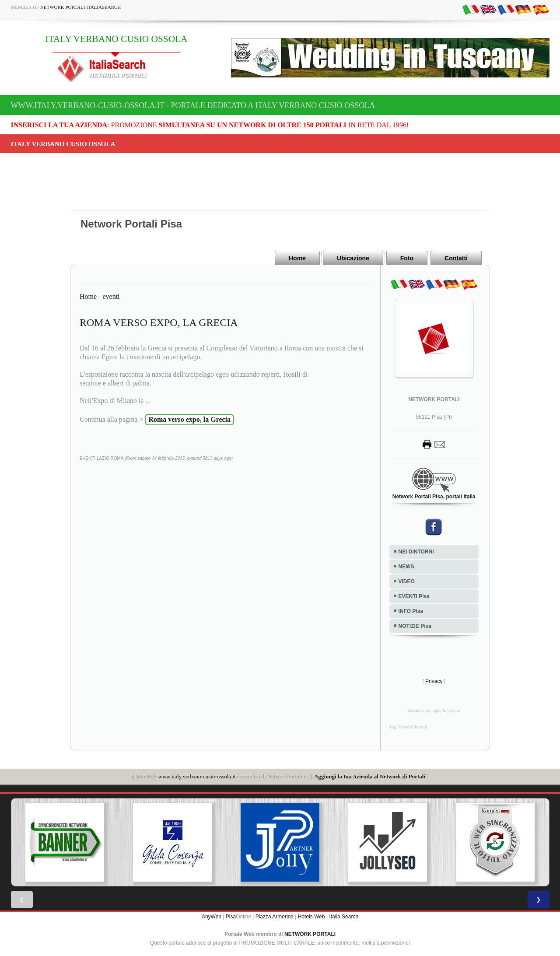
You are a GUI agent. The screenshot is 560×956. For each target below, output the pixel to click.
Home (297, 258)
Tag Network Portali (408, 727)
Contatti (456, 258)
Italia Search (344, 917)
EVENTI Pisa (414, 596)
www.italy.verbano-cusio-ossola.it (197, 776)
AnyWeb (212, 917)
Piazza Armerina (275, 917)
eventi (111, 296)
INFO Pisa (411, 611)
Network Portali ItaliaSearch (81, 7)
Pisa (231, 917)
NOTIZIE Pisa (415, 626)
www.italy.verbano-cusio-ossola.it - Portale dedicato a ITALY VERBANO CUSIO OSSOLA (193, 105)
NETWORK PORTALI (310, 934)
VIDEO (407, 581)
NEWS (406, 567)
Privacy (434, 681)
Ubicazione (353, 258)
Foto (407, 258)
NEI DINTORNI (416, 552)
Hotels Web (311, 917)
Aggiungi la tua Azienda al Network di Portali (370, 776)
